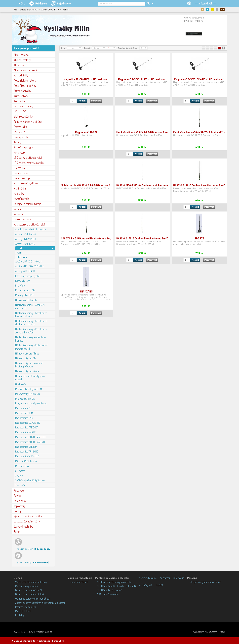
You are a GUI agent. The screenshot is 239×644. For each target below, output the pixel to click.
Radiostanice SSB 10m (26, 447)
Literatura (19, 168)
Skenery (19, 476)
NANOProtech (21, 199)
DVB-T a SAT (21, 111)
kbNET (160, 585)
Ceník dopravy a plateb (27, 586)
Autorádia (19, 101)
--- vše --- (73, 48)
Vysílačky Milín (146, 585)
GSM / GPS (20, 132)
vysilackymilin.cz (44, 632)
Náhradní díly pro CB (25, 358)
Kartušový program (24, 147)
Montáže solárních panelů (110, 590)
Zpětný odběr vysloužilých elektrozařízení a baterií (40, 603)
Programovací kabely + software (31, 403)
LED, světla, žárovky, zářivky (29, 163)
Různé (17, 496)
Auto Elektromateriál (25, 80)
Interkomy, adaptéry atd (27, 276)
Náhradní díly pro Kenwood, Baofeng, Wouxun (29, 365)
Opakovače (21, 384)
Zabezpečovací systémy (27, 521)
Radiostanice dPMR (25, 413)
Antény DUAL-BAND (25, 244)
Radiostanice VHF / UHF (27, 456)
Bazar (17, 532)
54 (142, 48)
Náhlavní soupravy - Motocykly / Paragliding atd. (31, 347)
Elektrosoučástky (23, 116)
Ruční (19, 253)
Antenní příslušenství (26, 234)
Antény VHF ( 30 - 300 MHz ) (30, 266)
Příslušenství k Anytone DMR (29, 389)
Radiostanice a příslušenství (29, 224)
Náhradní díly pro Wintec (28, 371)
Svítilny (17, 511)
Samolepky (20, 501)
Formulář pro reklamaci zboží (30, 594)
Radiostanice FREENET (27, 427)
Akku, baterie (21, 55)
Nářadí (17, 209)
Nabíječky (19, 193)
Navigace (19, 214)
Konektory (20, 152)
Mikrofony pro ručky (25, 290)
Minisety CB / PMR (24, 295)
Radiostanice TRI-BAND (27, 451)
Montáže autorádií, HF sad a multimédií (116, 586)
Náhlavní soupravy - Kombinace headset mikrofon (31, 315)
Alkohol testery (22, 60)
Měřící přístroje (22, 178)
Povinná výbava (22, 219)
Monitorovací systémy (26, 183)
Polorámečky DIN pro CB (28, 394)
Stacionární (22, 257)
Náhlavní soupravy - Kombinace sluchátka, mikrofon (31, 323)
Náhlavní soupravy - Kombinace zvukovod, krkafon (31, 331)
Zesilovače (20, 485)
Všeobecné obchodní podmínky (31, 582)
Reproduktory (22, 466)
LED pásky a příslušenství (28, 158)
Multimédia (20, 188)
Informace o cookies (25, 607)
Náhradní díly (21, 75)
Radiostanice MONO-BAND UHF (31, 437)
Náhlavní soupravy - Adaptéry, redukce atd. (30, 306)
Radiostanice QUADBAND (28, 423)
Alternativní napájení (25, 70)
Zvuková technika (23, 526)
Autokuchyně (21, 96)
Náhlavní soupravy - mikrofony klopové (31, 339)
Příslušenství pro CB (25, 399)
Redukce (19, 490)
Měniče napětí (21, 173)
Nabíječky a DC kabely (26, 300)
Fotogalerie (179, 578)
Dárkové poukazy (23, 106)
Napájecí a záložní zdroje (27, 204)
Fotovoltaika (20, 127)
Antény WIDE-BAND (25, 271)
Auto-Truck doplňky (25, 86)
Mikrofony (20, 286)
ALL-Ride (19, 65)
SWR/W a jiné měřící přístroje (30, 480)
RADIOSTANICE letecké (26, 461)
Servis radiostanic (148, 578)
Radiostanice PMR (24, 418)
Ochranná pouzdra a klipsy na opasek (30, 378)
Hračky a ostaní (22, 137)
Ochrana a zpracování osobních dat (33, 599)
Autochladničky (22, 91)
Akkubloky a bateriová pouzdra (31, 229)
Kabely (17, 142)
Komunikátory (22, 281)
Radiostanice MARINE (26, 432)
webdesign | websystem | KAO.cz (209, 632)
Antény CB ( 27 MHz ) (26, 239)
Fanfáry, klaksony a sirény (28, 122)
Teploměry (20, 506)
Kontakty (20, 615)
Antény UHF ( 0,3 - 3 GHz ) (28, 261)
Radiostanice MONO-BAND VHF (31, 442)
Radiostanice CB (23, 408)
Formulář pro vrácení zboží (28, 590)
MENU (22, 3)
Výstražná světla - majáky (28, 516)
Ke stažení (165, 578)
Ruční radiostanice (79, 582)
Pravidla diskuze (23, 611)
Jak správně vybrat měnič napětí (205, 582)
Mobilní (20, 248)
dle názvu (98, 48)
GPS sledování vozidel (108, 594)
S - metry (20, 471)
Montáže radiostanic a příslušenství (114, 582)
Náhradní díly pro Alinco (27, 354)
